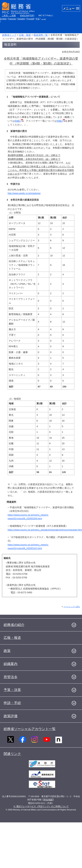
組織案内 (11, 664)
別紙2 (61, 121)
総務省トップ (9, 35)
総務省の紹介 (14, 625)
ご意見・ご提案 (9, 15)
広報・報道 (25, 35)
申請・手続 (12, 703)
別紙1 (19, 121)
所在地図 (48, 800)
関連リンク (12, 754)
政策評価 (11, 716)
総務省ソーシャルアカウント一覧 (30, 729)
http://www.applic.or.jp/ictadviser (24, 193)
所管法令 (11, 677)
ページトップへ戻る (72, 607)
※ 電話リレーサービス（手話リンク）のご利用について (41, 806)
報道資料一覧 (41, 35)
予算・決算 (12, 690)
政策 (7, 651)
